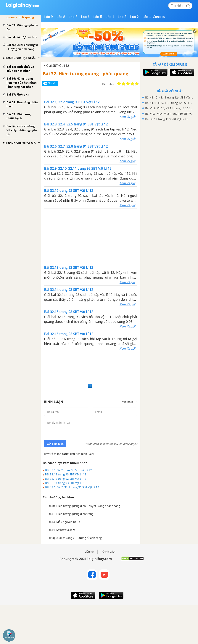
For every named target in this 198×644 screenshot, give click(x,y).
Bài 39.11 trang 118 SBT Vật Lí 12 (167, 119)
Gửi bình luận (55, 444)
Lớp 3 (122, 17)
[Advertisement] (91, 237)
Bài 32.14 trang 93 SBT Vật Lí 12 (66, 483)
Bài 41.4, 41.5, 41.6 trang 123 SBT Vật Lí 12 (169, 103)
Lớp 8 (61, 17)
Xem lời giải (127, 117)
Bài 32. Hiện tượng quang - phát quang (86, 74)
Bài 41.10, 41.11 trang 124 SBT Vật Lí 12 (169, 97)
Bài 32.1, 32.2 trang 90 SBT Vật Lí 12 (68, 470)
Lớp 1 (147, 17)
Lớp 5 (98, 17)
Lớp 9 (49, 17)
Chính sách (109, 552)
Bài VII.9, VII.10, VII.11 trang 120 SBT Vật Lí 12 (169, 108)
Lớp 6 (85, 17)
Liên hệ (89, 552)
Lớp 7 (73, 17)
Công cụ (159, 17)
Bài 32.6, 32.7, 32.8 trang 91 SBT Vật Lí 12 (72, 487)
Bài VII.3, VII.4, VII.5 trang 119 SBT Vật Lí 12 (169, 114)
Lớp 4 (110, 17)
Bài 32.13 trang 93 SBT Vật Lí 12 (66, 474)
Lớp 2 (135, 17)
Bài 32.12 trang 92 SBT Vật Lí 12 (66, 479)
